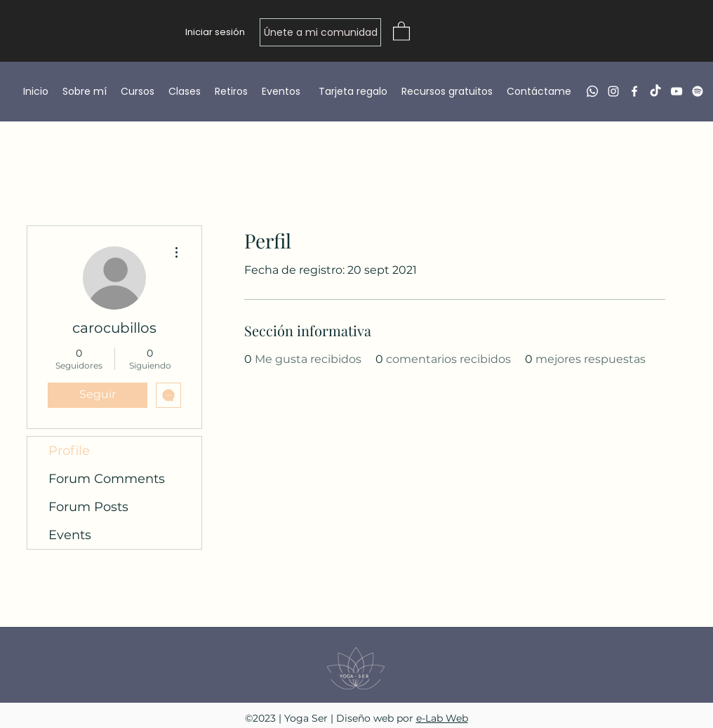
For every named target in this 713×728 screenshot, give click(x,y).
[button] (401, 31)
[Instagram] (613, 91)
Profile (69, 451)
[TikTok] (655, 91)
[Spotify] (698, 91)
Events (70, 535)
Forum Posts (88, 507)
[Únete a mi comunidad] (320, 32)
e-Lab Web (442, 718)
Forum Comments (107, 479)
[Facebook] (634, 91)
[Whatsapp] (592, 91)
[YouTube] (677, 91)
